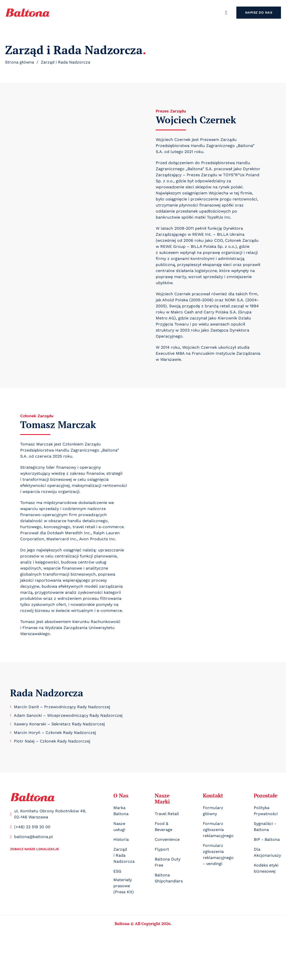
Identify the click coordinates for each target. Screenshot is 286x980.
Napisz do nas (259, 12)
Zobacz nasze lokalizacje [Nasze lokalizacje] (35, 849)
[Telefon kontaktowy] (52, 827)
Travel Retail (167, 814)
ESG (117, 871)
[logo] (28, 13)
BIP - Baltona (267, 839)
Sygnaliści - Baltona (265, 827)
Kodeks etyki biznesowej (266, 868)
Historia (121, 839)
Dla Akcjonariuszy (267, 852)
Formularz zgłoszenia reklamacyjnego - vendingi (218, 855)
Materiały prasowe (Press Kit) (124, 886)
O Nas (121, 795)
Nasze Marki (162, 798)
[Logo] (33, 797)
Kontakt (213, 795)
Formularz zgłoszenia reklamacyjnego (218, 830)
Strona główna (20, 62)
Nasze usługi (119, 827)
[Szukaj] (226, 13)
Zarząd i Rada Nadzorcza (124, 855)
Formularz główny (213, 811)
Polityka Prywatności (266, 811)
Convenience (167, 839)
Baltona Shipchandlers (169, 878)
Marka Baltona (121, 811)
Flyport (162, 849)
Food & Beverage (164, 827)
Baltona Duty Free (168, 862)
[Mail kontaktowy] (52, 837)
